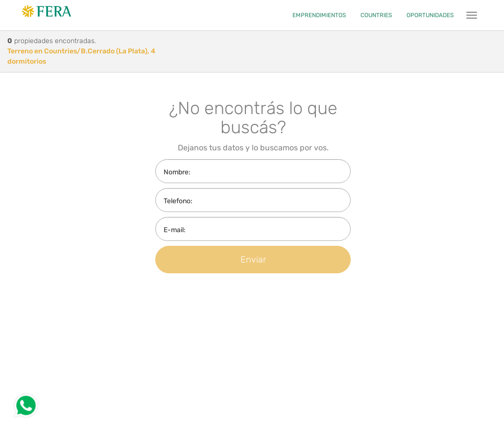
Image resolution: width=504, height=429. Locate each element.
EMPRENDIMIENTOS (319, 15)
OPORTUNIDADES (430, 15)
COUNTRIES (376, 15)
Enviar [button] (253, 260)
